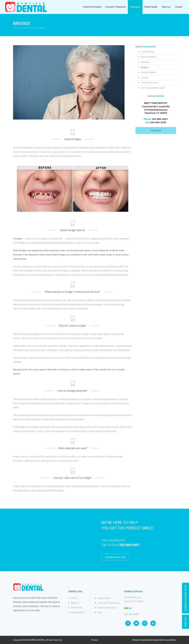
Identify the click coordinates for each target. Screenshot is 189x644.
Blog (100, 612)
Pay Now (186, 622)
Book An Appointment (186, 598)
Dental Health (151, 7)
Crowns (145, 78)
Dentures (145, 62)
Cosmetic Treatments (116, 7)
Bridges (145, 67)
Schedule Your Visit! (116, 557)
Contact (179, 7)
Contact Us (156, 130)
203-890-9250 (158, 122)
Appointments (78, 612)
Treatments (135, 7)
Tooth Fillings (147, 52)
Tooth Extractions (150, 83)
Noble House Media (168, 640)
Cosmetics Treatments (109, 603)
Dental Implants (149, 72)
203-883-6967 (160, 119)
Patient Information (92, 7)
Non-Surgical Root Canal (153, 88)
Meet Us (75, 603)
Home (74, 598)
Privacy (95, 640)
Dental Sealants (149, 57)
